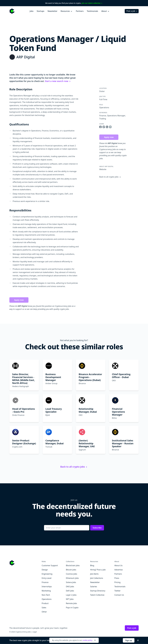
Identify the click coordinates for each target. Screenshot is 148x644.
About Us (118, 565)
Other (44, 612)
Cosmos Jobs (71, 574)
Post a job (132, 11)
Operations (104, 108)
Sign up (129, 640)
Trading (103, 119)
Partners (80, 11)
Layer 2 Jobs (71, 595)
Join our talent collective (92, 3)
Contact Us (119, 595)
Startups (40, 11)
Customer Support (50, 565)
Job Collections (97, 578)
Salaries (94, 587)
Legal (35, 632)
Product (45, 603)
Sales (44, 608)
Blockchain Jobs (73, 565)
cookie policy (87, 640)
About (105, 11)
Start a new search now (58, 81)
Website (103, 169)
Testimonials (92, 11)
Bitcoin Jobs (71, 570)
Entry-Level (47, 578)
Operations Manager (116, 116)
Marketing (46, 591)
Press (117, 578)
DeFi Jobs (70, 591)
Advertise (118, 570)
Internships (47, 587)
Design (45, 570)
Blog (92, 565)
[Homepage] (12, 11)
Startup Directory (98, 591)
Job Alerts (94, 574)
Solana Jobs (71, 582)
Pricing (117, 582)
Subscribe (97, 528)
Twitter (117, 591)
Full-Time (103, 99)
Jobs (31, 11)
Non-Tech (46, 595)
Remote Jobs (71, 603)
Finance (103, 116)
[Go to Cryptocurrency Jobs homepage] (26, 563)
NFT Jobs (70, 599)
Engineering (47, 574)
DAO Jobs (70, 587)
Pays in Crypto (72, 608)
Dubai (102, 91)
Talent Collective (97, 595)
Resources (67, 11)
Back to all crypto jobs (110, 177)
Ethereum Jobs (72, 578)
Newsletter (52, 11)
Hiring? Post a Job (98, 570)
